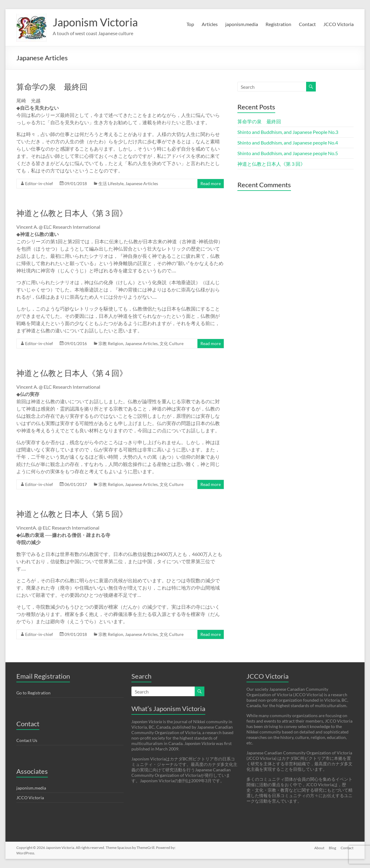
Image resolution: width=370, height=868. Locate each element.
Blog (332, 848)
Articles (210, 24)
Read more (211, 183)
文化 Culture (172, 343)
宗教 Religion (111, 343)
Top (190, 24)
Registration (278, 24)
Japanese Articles (142, 183)
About (319, 848)
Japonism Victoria (95, 22)
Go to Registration (33, 693)
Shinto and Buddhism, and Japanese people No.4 (288, 143)
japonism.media (242, 24)
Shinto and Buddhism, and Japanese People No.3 (288, 132)
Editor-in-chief (39, 183)
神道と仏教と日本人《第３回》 (72, 213)
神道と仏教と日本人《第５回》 (72, 514)
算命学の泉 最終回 (52, 87)
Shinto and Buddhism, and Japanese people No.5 (288, 153)
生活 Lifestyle (111, 183)
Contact (307, 24)
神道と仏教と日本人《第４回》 (72, 373)
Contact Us (27, 740)
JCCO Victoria (339, 24)
